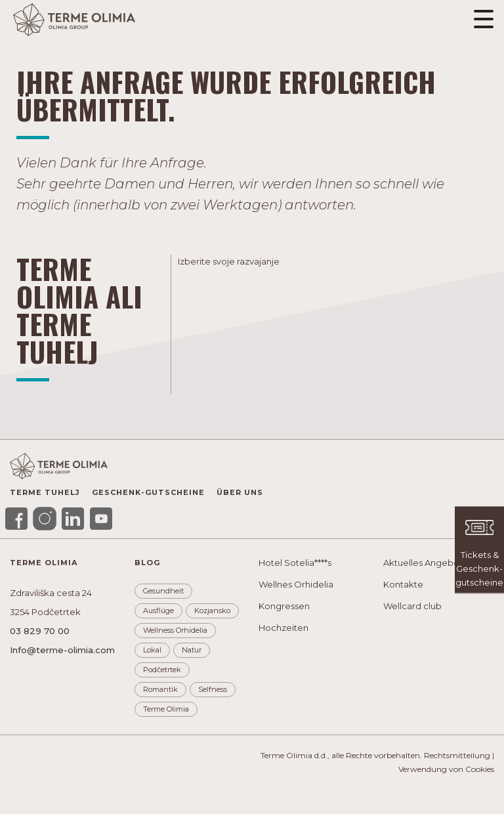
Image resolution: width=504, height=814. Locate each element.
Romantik (160, 689)
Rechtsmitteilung (457, 755)
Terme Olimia (166, 709)
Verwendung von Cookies (446, 769)
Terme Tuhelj (45, 492)
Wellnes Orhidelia (296, 584)
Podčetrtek (162, 670)
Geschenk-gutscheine (148, 492)
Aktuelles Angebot (423, 563)
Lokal (152, 650)
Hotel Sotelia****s (295, 563)
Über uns (240, 492)
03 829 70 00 (40, 631)
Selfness (213, 689)
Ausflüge (158, 610)
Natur (192, 650)
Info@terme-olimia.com (62, 650)
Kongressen (284, 606)
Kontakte (403, 584)
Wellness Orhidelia (175, 630)
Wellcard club (412, 606)
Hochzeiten (283, 628)
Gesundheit (163, 591)
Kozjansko (212, 610)
